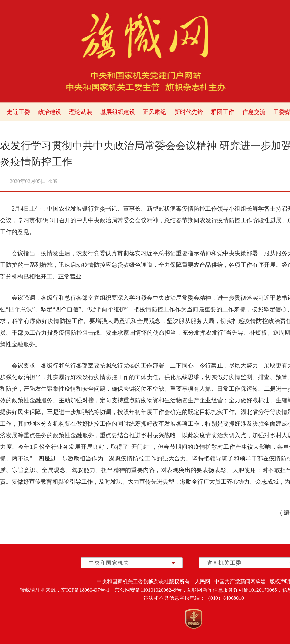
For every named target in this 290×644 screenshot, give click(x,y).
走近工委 (18, 112)
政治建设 (50, 112)
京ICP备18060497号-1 (85, 590)
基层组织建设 (118, 112)
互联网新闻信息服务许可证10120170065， (235, 590)
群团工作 (223, 112)
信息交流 (254, 112)
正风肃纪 (155, 112)
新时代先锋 (189, 112)
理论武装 (81, 112)
